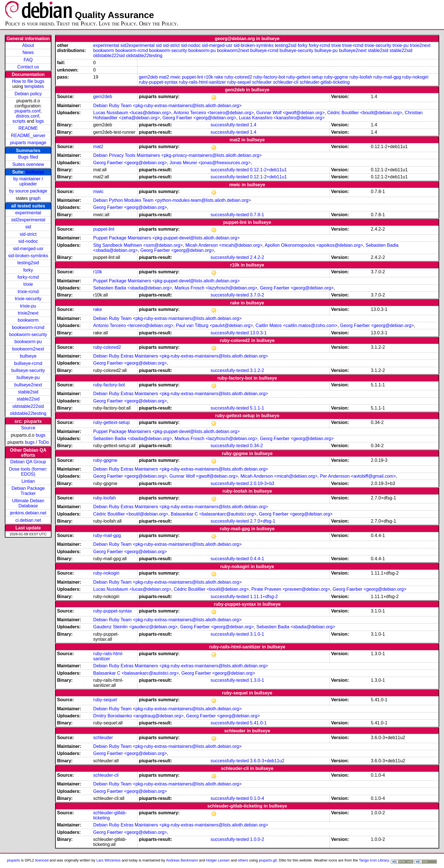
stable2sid (28, 392)
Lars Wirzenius (109, 860)
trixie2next (28, 313)
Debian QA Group (28, 462)
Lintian (28, 481)
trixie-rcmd (28, 292)
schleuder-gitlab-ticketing (325, 82)
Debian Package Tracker (28, 491)
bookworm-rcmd (28, 327)
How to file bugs (28, 81)
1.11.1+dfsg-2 (264, 597)
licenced (42, 860)
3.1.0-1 (257, 634)
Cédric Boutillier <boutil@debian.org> (365, 113)
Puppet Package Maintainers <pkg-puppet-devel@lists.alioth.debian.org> (167, 238)
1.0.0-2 (257, 839)
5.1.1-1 (257, 408)
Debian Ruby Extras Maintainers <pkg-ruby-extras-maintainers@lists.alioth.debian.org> (181, 356)
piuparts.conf (27, 111)
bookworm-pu (28, 342)
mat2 (164, 77)
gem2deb (148, 77)
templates (34, 86)
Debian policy (28, 94)
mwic (175, 77)
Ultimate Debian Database (28, 503)
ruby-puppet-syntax (158, 82)
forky (28, 270)
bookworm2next (28, 349)
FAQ (28, 60)
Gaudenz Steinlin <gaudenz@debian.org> (135, 627)
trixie (28, 284)
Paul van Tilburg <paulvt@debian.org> (214, 325)
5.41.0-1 (258, 723)
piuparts (14, 860)
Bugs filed (28, 157)
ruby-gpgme (336, 77)
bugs (41, 435)
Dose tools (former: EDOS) (28, 472)
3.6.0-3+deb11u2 (267, 761)
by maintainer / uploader (28, 181)
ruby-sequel (239, 82)
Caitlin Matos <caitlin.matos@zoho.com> (296, 325)
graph (35, 198)
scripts (19, 121)
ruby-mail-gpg (387, 77)
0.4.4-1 (257, 559)
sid (28, 227)
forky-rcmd (28, 277)
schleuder (262, 82)
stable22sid (28, 399)
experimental (28, 213)
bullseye (35, 172)
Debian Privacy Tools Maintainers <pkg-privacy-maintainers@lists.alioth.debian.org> (178, 155)
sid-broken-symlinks (28, 256)
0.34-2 (256, 446)
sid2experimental (28, 220)
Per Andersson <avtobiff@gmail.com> (358, 476)
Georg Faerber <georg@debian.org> (199, 118)
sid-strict (28, 234)
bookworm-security (28, 335)
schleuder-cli (286, 82)
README (28, 128)
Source (28, 428)
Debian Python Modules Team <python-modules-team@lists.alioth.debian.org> (172, 200)
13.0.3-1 (258, 333)
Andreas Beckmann (182, 860)
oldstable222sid (28, 406)
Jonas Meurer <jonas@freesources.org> (210, 163)
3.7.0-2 (257, 295)
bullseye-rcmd (28, 363)
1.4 (253, 125)
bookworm (28, 320)
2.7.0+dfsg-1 (263, 521)
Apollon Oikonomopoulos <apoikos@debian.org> (314, 245)
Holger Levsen (218, 860)
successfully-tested (229, 125)
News (28, 52)
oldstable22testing (28, 413)
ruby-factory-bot (269, 77)
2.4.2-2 (257, 257)
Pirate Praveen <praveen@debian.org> (291, 589)
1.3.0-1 (257, 680)
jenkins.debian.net (28, 513)
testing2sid (28, 263)
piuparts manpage (28, 143)
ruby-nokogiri (415, 77)
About (28, 45)
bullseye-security (28, 370)
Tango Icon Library (374, 860)
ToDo (43, 442)
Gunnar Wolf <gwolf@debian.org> (290, 113)
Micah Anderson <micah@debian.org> (224, 245)
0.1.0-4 (257, 798)
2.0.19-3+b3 (262, 483)
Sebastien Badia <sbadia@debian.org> (133, 288)
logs (40, 121)
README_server (28, 136)
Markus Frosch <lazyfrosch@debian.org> (216, 288)
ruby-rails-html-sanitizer (202, 82)
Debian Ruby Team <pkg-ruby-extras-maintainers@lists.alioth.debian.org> (168, 106)
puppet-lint (192, 77)
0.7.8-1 (257, 215)
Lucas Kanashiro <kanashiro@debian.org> (282, 118)
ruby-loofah (361, 77)
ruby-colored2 (238, 77)
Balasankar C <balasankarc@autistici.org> (214, 514)
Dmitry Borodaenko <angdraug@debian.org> (139, 716)
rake (219, 77)
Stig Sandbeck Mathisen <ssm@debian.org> (138, 245)
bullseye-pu (28, 377)
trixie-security (28, 299)
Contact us (28, 67)
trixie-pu (28, 306)
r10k (209, 77)
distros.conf (27, 116)
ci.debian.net (28, 520)
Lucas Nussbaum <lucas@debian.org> (132, 113)
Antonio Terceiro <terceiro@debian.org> (214, 113)
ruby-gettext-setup (304, 77)
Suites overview (28, 164)
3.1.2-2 (257, 370)
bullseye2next (28, 385)
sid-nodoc (28, 241)
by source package (28, 191)
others (243, 860)
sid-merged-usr (28, 249)
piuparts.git (268, 860)
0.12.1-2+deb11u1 (268, 170)
